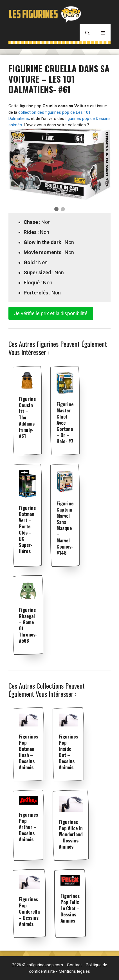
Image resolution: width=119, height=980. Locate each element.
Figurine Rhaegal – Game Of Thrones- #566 (28, 625)
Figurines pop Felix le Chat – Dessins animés (70, 908)
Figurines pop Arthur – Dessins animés (28, 827)
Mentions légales (74, 971)
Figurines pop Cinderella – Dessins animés (29, 912)
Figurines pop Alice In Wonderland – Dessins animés (71, 834)
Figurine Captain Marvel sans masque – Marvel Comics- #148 (65, 528)
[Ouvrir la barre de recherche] (87, 32)
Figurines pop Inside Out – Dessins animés (68, 752)
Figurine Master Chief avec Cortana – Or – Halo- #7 (65, 423)
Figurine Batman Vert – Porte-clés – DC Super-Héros (27, 529)
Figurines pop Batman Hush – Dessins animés (28, 752)
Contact (74, 965)
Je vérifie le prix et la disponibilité (51, 313)
